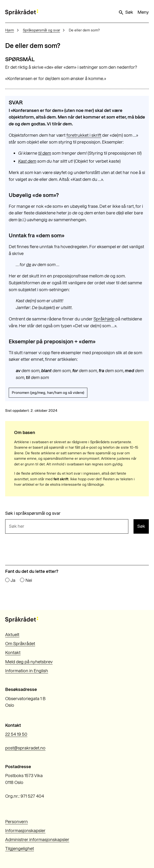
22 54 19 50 (16, 734)
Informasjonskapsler (25, 831)
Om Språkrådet (20, 644)
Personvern (16, 822)
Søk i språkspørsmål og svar (33, 513)
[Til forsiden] (22, 12)
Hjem (10, 30)
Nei (29, 580)
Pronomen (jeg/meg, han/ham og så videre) (48, 393)
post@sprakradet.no (25, 748)
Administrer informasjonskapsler (37, 840)
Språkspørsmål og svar (41, 30)
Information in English (27, 671)
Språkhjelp (104, 319)
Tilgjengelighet (20, 849)
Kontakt (13, 653)
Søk (126, 12)
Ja (13, 580)
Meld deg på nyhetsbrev (29, 662)
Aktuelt (12, 635)
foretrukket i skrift (84, 135)
